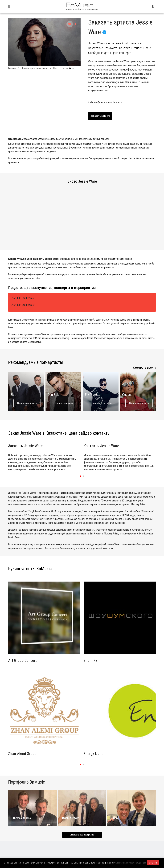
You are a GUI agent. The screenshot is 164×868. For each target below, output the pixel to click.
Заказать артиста (27, 403)
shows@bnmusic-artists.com (107, 102)
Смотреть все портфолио (82, 835)
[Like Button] (70, 24)
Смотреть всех (143, 368)
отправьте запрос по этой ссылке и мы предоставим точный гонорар (73, 139)
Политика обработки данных (132, 863)
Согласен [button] (153, 863)
